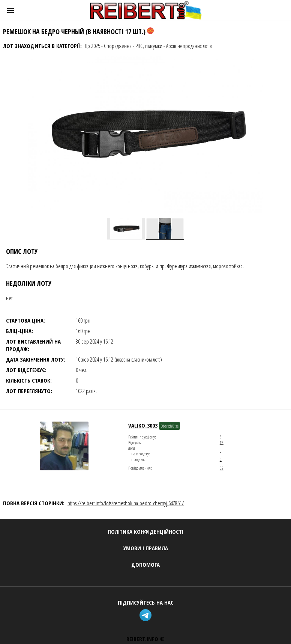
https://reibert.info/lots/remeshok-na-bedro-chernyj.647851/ (126, 503)
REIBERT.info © (145, 639)
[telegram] (145, 616)
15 (222, 442)
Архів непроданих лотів (189, 46)
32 (222, 468)
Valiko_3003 (143, 425)
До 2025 (92, 46)
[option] (126, 229)
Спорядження (118, 46)
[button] (10, 11)
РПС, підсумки (149, 46)
